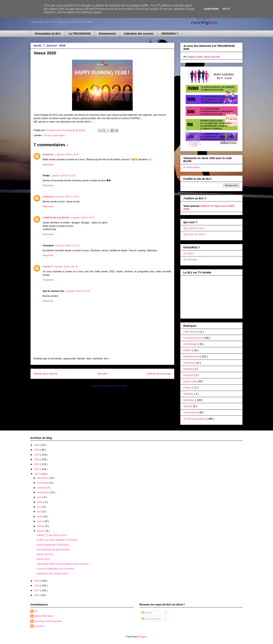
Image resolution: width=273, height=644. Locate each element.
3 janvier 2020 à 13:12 (67, 245)
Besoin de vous (45, 554)
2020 (37, 474)
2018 (37, 585)
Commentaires (151, 619)
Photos (188, 388)
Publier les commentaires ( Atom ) (110, 386)
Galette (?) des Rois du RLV (52, 535)
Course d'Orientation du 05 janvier (55, 569)
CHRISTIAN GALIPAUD (56, 218)
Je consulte (190, 259)
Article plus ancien (159, 374)
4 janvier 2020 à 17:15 (77, 291)
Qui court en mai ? (194, 228)
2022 (37, 464)
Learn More (211, 9)
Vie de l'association (55, 135)
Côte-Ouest (190, 332)
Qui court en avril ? (195, 234)
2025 (37, 450)
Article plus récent (45, 374)
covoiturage (191, 344)
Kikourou (189, 363)
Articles (147, 613)
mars (40, 521)
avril (40, 516)
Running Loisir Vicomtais (48, 621)
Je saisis (188, 253)
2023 (37, 459)
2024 (37, 455)
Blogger (142, 637)
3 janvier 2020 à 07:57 (83, 218)
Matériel (188, 369)
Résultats (189, 400)
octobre (42, 488)
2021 (37, 469)
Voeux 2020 (43, 559)
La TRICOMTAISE (80, 34)
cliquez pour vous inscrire (204, 57)
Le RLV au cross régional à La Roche (57, 540)
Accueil (102, 374)
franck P (47, 267)
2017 (37, 590)
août (40, 497)
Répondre (48, 165)
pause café (190, 381)
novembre (43, 483)
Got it (226, 9)
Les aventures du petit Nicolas (53, 549)
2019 (37, 581)
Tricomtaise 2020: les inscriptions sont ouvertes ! (63, 564)
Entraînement (107, 34)
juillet (40, 502)
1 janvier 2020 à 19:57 (67, 154)
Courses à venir (193, 338)
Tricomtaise (191, 412)
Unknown (48, 154)
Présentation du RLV (48, 34)
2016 (37, 595)
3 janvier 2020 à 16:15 (66, 267)
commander (193, 167)
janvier (41, 531)
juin (39, 507)
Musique (189, 375)
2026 (37, 445)
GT (36, 611)
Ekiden (188, 350)
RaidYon (189, 394)
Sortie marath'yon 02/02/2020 (53, 545)
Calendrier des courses (139, 34)
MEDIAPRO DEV (44, 616)
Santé (187, 406)
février (41, 526)
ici (92, 122)
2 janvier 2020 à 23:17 (67, 197)
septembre (43, 492)
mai (40, 512)
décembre (43, 478)
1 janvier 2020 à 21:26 (63, 176)
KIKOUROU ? (170, 34)
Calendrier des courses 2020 (52, 574)
